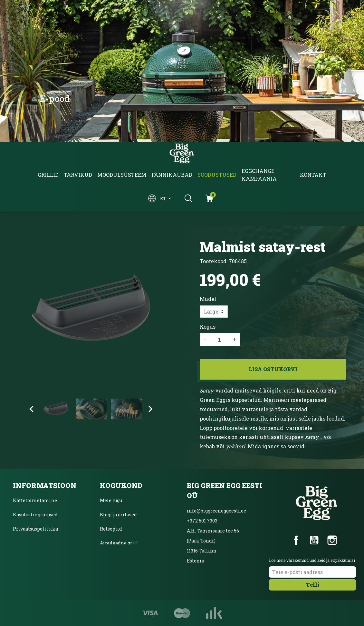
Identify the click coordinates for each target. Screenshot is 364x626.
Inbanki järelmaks (35, 543)
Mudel (208, 299)
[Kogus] (219, 340)
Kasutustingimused (35, 515)
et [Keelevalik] (164, 199)
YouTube (314, 540)
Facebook (296, 540)
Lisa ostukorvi (273, 369)
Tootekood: (214, 261)
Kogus (208, 327)
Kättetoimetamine (35, 500)
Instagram (332, 540)
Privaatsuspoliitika (35, 529)
